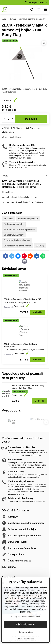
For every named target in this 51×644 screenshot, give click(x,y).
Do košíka (31, 119)
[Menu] (45, 10)
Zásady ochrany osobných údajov (26, 628)
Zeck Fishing (16, 137)
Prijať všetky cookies (26, 635)
